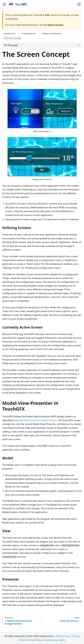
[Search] (79, 4)
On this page (11, 45)
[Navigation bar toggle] (4, 4)
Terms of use (63, 636)
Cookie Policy (35, 640)
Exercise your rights (55, 640)
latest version (55, 25)
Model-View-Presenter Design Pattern (36, 420)
